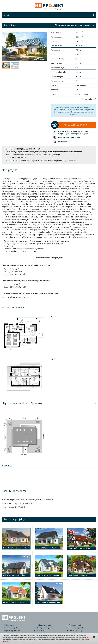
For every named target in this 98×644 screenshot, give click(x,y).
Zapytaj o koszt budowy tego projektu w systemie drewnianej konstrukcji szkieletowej (41, 161)
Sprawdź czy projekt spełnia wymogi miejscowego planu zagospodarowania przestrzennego (44, 152)
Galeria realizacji (42, 631)
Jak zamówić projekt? (77, 628)
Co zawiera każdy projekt (16, 158)
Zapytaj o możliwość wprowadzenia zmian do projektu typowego (33, 155)
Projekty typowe (10, 625)
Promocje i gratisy (76, 625)
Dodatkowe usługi (76, 631)
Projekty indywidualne (12, 631)
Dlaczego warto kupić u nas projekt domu (23, 149)
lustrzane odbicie (87, 25)
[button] (4, 46)
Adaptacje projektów (11, 628)
